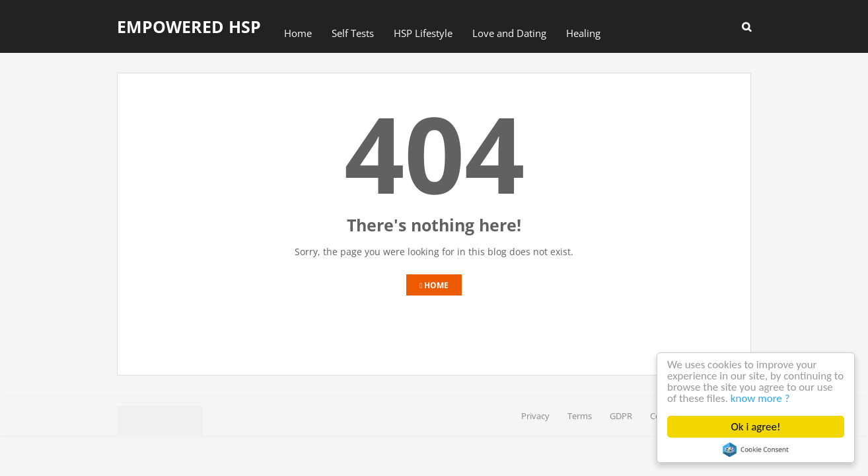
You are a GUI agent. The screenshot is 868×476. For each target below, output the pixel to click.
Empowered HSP (189, 26)
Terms (580, 416)
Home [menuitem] (298, 33)
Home (434, 285)
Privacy (535, 416)
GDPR (621, 416)
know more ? (779, 399)
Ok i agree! (756, 427)
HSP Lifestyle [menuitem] (423, 33)
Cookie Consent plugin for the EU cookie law (756, 450)
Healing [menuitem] (583, 33)
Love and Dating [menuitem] (509, 33)
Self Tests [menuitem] (353, 33)
